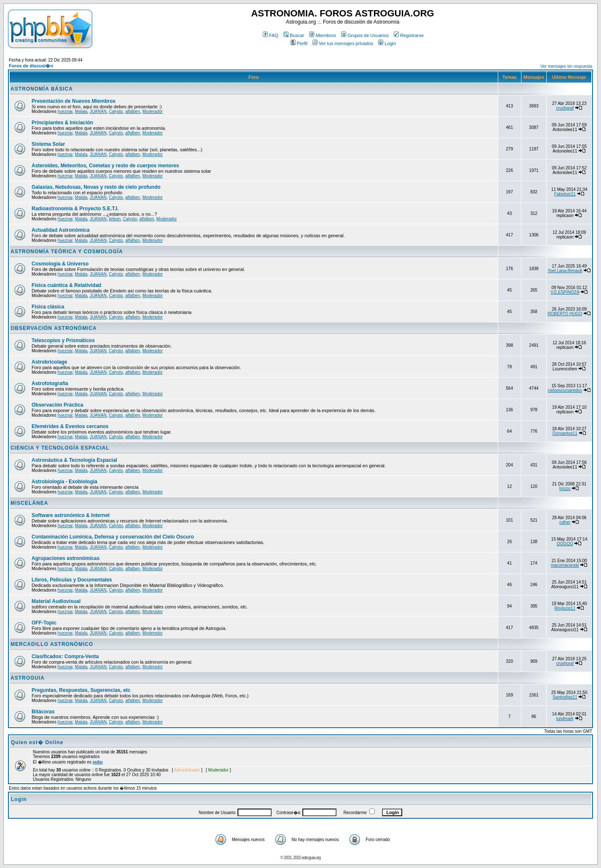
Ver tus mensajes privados (343, 43)
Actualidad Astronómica (61, 230)
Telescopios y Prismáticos (63, 340)
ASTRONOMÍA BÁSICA (42, 89)
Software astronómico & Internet (71, 515)
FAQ (271, 35)
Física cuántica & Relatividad (66, 285)
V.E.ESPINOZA (565, 292)
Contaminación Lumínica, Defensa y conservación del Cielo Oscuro (113, 537)
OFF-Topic (44, 623)
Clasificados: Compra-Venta (65, 656)
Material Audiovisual (56, 601)
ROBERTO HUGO (565, 314)
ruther (565, 522)
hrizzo (565, 489)
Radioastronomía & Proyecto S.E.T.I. (75, 209)
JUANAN (98, 111)
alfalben (132, 111)
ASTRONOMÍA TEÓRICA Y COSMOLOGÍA (67, 252)
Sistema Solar (48, 144)
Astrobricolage (49, 362)
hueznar (65, 111)
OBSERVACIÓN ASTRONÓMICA (54, 328)
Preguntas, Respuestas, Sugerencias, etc (81, 690)
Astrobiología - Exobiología (64, 482)
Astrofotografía (50, 383)
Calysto (116, 111)
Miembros (322, 35)
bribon (115, 219)
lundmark (565, 719)
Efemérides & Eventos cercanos (70, 426)
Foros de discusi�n (31, 66)
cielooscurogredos (565, 390)
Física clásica (48, 307)
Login (387, 43)
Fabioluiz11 (565, 194)
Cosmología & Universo (60, 264)
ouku (98, 762)
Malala (81, 111)
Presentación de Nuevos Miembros (73, 101)
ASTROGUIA (28, 678)
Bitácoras (43, 712)
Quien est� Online (37, 742)
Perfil (299, 43)
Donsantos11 (565, 433)
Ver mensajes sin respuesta (566, 66)
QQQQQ (565, 544)
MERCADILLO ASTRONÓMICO (52, 644)
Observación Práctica (57, 405)
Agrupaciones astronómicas (65, 558)
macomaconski (565, 565)
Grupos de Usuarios (365, 35)
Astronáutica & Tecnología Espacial (74, 460)
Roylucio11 (565, 608)
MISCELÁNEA (29, 503)
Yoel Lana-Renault (565, 271)
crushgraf (565, 108)
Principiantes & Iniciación (62, 123)
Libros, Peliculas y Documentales (72, 580)
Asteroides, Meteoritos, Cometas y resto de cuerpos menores (105, 166)
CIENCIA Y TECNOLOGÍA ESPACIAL (60, 448)
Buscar (294, 35)
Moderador (152, 111)
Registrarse (409, 35)
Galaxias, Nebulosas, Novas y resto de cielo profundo (96, 187)
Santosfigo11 (565, 697)
